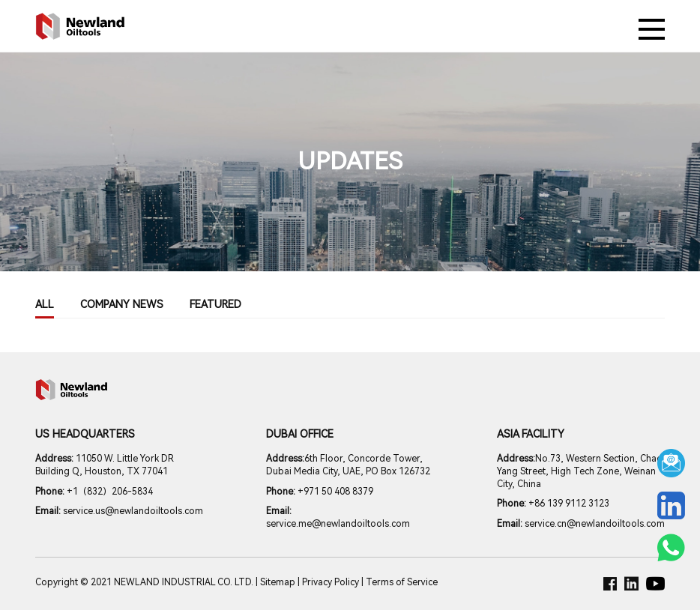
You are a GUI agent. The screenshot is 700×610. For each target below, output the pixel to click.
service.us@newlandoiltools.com (119, 511)
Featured (215, 304)
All (45, 304)
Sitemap (278, 582)
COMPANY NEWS (122, 304)
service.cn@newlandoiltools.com (581, 524)
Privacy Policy (331, 582)
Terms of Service (402, 582)
